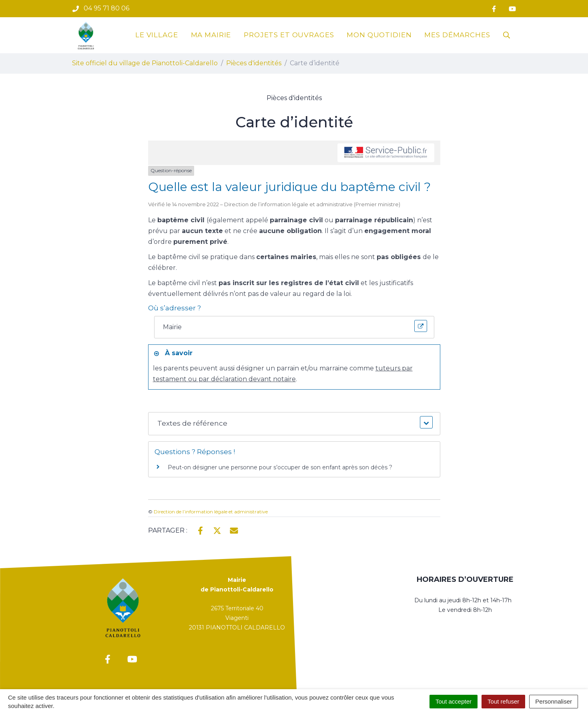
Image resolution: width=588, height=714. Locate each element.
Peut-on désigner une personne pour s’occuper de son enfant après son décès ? (280, 467)
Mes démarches (457, 35)
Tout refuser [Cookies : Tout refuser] (503, 701)
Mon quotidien (379, 35)
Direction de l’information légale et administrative (211, 512)
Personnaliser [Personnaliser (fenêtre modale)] (554, 701)
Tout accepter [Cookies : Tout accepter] (454, 701)
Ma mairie (211, 35)
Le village (157, 35)
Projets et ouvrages (289, 35)
